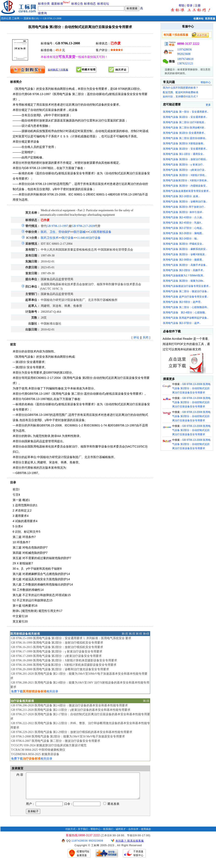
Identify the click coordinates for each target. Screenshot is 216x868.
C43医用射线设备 (100, 232)
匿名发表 (111, 809)
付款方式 (70, 834)
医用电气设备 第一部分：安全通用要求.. (186, 112)
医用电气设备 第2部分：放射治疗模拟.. (185, 159)
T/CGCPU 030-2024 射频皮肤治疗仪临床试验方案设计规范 (49, 745)
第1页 (125, 634)
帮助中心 (206, 82)
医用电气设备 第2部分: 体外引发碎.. (183, 212)
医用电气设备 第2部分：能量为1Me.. (184, 281)
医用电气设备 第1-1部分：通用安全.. (184, 154)
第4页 (146, 634)
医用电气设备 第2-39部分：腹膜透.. (183, 260)
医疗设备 (68, 238)
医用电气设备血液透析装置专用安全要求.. (187, 191)
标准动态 (90, 4)
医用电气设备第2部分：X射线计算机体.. (186, 180)
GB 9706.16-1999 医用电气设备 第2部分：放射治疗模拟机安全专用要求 (57, 643)
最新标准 (57, 4)
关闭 (146, 338)
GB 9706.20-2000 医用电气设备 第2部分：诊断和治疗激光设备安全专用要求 (60, 669)
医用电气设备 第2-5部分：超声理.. (182, 302)
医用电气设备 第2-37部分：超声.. (182, 323)
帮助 (182, 6)
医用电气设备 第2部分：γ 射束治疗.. (184, 165)
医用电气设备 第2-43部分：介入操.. (183, 217)
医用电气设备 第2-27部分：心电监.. (183, 228)
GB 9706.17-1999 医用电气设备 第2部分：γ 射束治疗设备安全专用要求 (57, 652)
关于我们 (83, 834)
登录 (190, 6)
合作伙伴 (133, 834)
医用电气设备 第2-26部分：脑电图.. (183, 233)
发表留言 (17, 768)
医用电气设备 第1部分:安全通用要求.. (184, 133)
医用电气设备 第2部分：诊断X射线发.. (185, 254)
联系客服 (210, 19)
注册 (198, 6)
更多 (208, 105)
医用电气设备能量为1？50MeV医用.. (184, 276)
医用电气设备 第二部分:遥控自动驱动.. (185, 138)
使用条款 (146, 834)
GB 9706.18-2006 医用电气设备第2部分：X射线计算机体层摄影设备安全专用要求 (64, 665)
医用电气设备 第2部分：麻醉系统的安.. (185, 249)
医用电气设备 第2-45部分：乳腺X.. (183, 223)
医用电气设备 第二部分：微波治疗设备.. (186, 291)
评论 (136, 338)
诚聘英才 (121, 834)
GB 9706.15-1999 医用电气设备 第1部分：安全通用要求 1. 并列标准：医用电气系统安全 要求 (71, 638)
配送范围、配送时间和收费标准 (181, 92)
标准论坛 (103, 4)
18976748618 (185, 59)
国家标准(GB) (31, 18)
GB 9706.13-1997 (57, 226)
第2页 (132, 634)
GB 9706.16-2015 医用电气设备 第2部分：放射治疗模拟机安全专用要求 (57, 647)
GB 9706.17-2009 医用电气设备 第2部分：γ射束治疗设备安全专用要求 (56, 656)
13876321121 (185, 63)
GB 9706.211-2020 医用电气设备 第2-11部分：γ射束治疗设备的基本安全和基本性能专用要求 (71, 710)
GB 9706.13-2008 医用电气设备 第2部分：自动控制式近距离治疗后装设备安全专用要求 (191, 388)
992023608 (184, 54)
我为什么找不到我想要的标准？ (181, 88)
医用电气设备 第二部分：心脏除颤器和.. (186, 307)
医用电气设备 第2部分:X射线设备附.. (184, 143)
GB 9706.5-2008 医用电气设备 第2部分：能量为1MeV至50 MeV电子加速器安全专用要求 (68, 736)
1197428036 (184, 50)
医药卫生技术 (50, 238)
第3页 (139, 634)
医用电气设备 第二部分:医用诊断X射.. (184, 128)
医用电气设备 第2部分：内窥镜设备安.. (185, 186)
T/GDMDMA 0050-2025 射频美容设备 (35, 754)
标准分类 (44, 4)
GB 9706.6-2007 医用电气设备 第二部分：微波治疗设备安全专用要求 (56, 741)
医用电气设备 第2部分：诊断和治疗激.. (185, 202)
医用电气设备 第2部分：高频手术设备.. (185, 265)
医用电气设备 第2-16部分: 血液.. (181, 196)
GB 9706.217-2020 (83, 226)
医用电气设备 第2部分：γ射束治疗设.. (184, 170)
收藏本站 (198, 19)
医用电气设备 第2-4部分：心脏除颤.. (185, 313)
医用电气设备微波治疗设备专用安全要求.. (187, 286)
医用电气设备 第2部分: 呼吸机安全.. (183, 244)
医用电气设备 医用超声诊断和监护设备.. (186, 318)
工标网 (16, 18)
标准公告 (77, 4)
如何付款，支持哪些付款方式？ (181, 97)
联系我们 (108, 834)
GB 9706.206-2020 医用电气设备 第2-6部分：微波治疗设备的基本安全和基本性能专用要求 (69, 705)
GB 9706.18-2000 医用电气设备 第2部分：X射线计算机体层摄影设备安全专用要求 (64, 660)
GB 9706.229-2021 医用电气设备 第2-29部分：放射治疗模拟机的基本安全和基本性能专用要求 (72, 732)
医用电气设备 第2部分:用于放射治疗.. (184, 207)
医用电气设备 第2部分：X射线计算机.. (185, 175)
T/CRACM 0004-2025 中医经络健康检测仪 (38, 750)
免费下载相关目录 (35, 691)
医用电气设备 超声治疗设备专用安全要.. (186, 297)
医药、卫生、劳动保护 (55, 232)
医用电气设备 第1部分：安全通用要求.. (185, 117)
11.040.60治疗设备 (89, 238)
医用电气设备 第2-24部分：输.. (181, 239)
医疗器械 (80, 232)
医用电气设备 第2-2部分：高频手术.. (184, 270)
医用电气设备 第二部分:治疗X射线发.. (184, 122)
